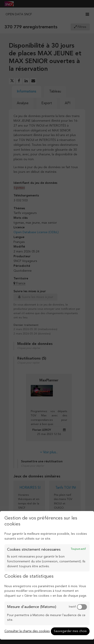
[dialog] (47, 575)
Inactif (72, 607)
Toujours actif (78, 549)
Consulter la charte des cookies (27, 631)
